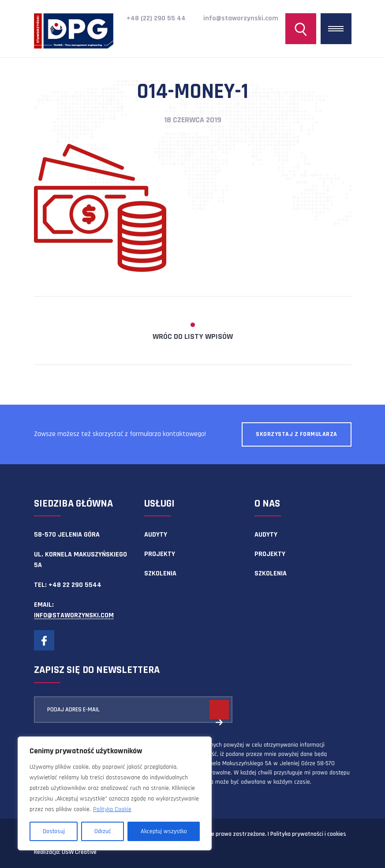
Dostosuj (54, 831)
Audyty (156, 535)
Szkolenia (160, 573)
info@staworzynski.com (241, 18)
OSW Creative (79, 852)
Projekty (160, 554)
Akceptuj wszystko (164, 831)
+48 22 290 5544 (75, 585)
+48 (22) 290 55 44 (156, 18)
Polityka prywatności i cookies (308, 834)
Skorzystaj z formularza (297, 434)
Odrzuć (103, 831)
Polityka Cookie (112, 809)
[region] (115, 793)
